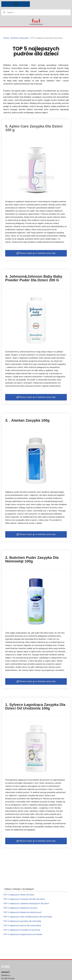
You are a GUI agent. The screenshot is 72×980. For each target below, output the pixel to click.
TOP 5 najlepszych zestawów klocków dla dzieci (24, 899)
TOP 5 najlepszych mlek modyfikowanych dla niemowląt (28, 917)
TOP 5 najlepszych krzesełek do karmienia (22, 930)
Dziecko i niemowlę (19, 38)
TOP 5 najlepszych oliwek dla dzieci (19, 895)
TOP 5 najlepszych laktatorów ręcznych (20, 908)
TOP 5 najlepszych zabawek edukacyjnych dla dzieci (26, 903)
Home (6, 38)
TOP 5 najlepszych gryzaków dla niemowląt (22, 921)
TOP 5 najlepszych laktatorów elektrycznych (22, 912)
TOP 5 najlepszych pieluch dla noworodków (22, 925)
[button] (16, 3)
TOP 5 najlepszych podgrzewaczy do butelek (23, 934)
